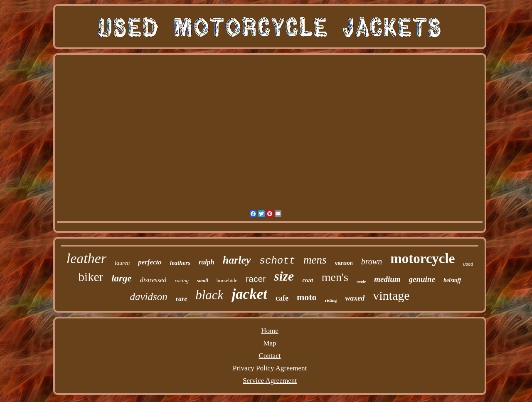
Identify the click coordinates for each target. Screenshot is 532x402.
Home (270, 331)
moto (307, 297)
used (468, 264)
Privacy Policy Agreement (270, 368)
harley (237, 260)
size (284, 276)
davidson (148, 297)
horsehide (227, 280)
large (122, 278)
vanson (344, 264)
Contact (270, 356)
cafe (282, 298)
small (203, 281)
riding (331, 300)
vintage (391, 295)
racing (182, 280)
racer (256, 279)
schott (277, 261)
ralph (207, 262)
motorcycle (422, 259)
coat (308, 280)
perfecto (150, 262)
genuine (422, 279)
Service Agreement (270, 381)
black (209, 295)
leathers (180, 263)
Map (270, 343)
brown (372, 261)
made (361, 282)
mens (315, 260)
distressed (153, 280)
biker (91, 277)
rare (182, 299)
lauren (122, 263)
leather (86, 258)
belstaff (452, 280)
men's (335, 277)
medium (387, 279)
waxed (355, 298)
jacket (249, 294)
